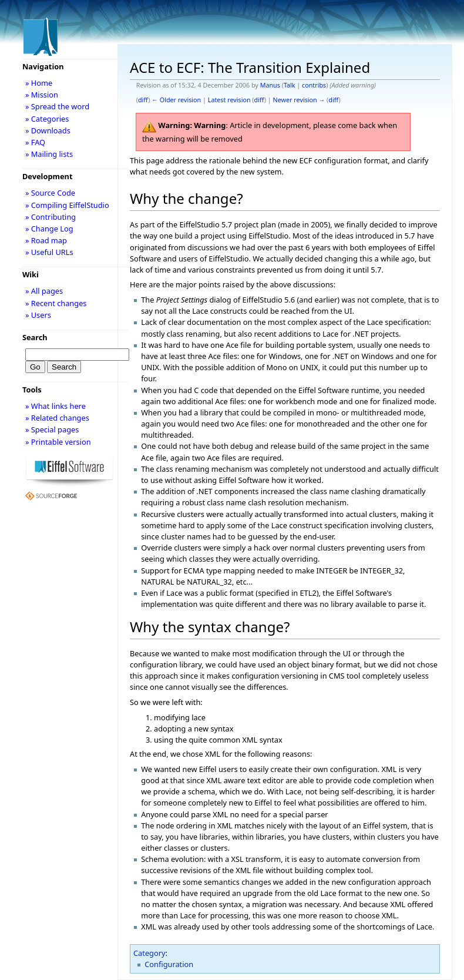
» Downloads (48, 130)
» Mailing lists (49, 154)
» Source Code (50, 193)
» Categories (47, 119)
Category (149, 953)
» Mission (42, 95)
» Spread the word (57, 106)
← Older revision (176, 100)
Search (35, 337)
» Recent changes (56, 303)
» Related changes (57, 418)
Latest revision (229, 100)
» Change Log (49, 229)
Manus (270, 85)
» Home (39, 83)
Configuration (169, 964)
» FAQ (35, 142)
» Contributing (51, 217)
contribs (314, 85)
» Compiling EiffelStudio (67, 205)
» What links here (56, 406)
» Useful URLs (49, 252)
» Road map (46, 240)
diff (143, 100)
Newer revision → (299, 100)
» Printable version (58, 442)
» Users (38, 315)
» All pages (44, 291)
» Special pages (52, 429)
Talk (290, 85)
